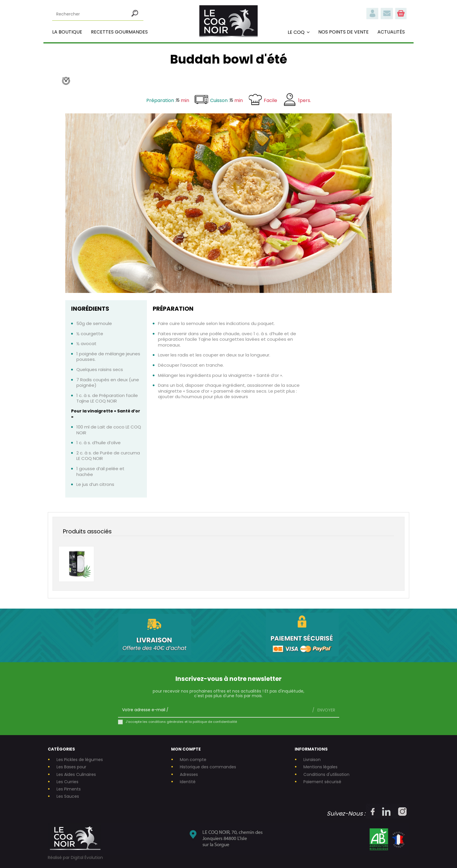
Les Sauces (68, 796)
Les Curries (67, 782)
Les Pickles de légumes (80, 760)
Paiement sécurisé (322, 782)
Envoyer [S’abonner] (326, 710)
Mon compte (193, 760)
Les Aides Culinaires (76, 775)
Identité (188, 782)
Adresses (189, 775)
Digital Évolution (87, 858)
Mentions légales (320, 767)
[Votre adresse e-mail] (213, 710)
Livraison (312, 760)
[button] (299, 32)
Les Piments (69, 789)
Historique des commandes (208, 767)
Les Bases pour (71, 767)
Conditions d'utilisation (326, 775)
